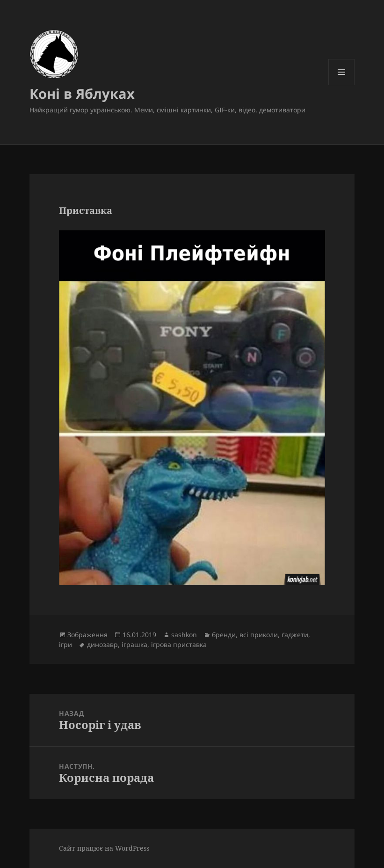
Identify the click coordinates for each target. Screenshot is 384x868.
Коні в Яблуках (82, 93)
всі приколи (259, 635)
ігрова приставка (179, 644)
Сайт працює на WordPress (104, 848)
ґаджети (295, 635)
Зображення (87, 635)
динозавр (102, 644)
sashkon (184, 635)
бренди (224, 635)
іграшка (134, 644)
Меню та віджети (342, 85)
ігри (65, 644)
